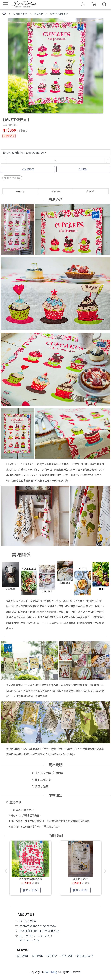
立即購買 (83, 169)
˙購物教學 (37, 956)
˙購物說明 (22, 956)
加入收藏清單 (12, 178)
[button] (56, 899)
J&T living (51, 972)
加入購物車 (28, 169)
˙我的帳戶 (52, 956)
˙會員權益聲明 (84, 956)
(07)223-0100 (28, 921)
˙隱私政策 (67, 956)
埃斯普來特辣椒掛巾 (31, 879)
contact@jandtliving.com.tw (38, 926)
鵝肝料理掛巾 (80, 879)
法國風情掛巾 (20, 14)
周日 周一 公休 (29, 940)
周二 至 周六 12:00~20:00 (36, 936)
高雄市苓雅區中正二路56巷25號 (39, 931)
